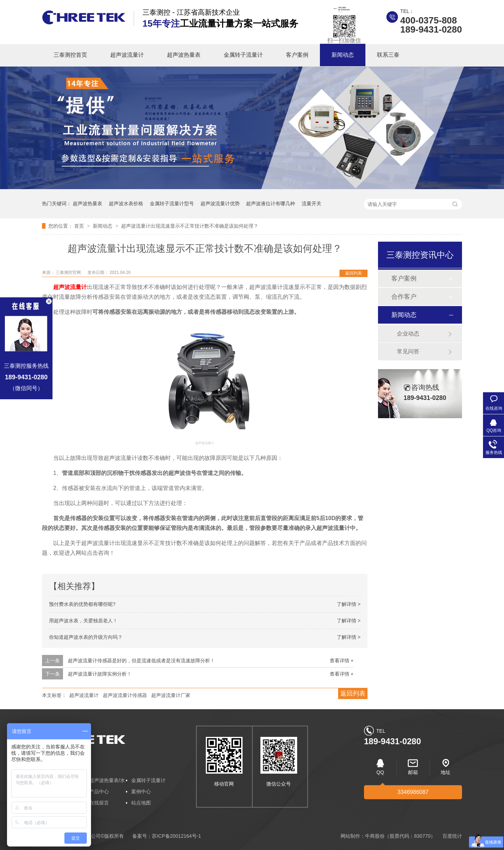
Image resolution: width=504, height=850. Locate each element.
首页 (80, 226)
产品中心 (99, 792)
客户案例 (297, 55)
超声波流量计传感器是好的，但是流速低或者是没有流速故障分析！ (141, 661)
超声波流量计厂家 (171, 695)
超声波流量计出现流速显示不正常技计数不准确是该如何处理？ (190, 226)
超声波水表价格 (126, 203)
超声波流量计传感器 (125, 695)
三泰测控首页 (70, 55)
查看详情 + (342, 661)
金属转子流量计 (243, 55)
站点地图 (141, 803)
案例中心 (141, 792)
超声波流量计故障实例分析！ (100, 674)
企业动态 (408, 334)
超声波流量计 (127, 55)
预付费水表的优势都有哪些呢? (82, 604)
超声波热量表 (184, 55)
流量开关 (311, 203)
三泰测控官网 (69, 272)
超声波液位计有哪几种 (271, 203)
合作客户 (404, 297)
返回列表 (353, 273)
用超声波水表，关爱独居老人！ (83, 621)
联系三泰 (388, 55)
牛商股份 (375, 836)
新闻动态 (343, 55)
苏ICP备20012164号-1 (176, 836)
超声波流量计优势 (220, 203)
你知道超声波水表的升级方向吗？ (86, 637)
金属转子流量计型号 (172, 203)
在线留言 (99, 803)
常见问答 (408, 351)
